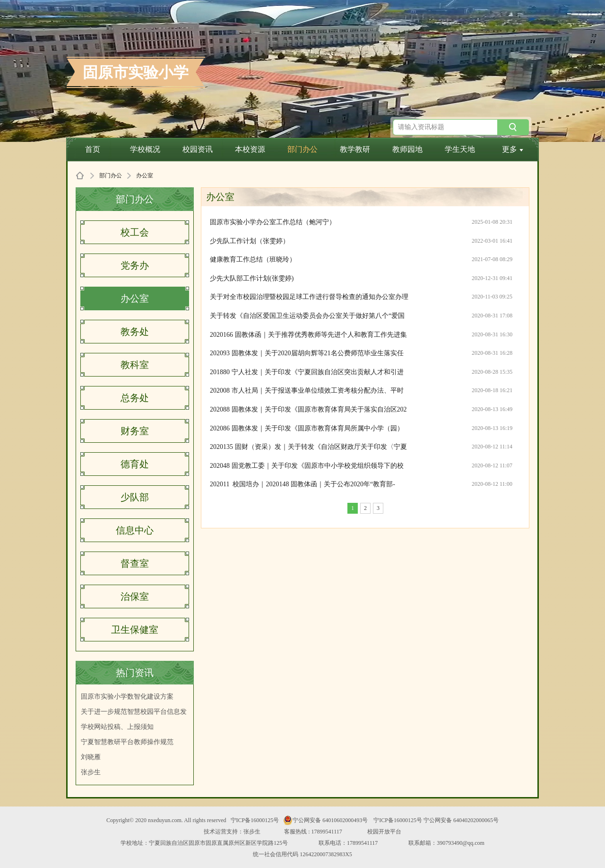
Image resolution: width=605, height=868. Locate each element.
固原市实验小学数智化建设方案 (127, 697)
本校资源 (250, 149)
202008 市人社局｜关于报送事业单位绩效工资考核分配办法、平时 (307, 390)
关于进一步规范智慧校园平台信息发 (134, 712)
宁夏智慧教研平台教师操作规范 (127, 742)
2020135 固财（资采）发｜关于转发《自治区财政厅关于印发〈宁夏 (308, 447)
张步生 (91, 772)
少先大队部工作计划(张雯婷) (252, 278)
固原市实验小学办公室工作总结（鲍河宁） (273, 222)
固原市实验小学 (136, 72)
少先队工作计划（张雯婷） (250, 241)
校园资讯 (198, 149)
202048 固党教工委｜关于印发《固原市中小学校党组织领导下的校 (307, 466)
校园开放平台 (384, 832)
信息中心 (135, 530)
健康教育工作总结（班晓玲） (253, 259)
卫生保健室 (135, 630)
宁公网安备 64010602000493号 (325, 820)
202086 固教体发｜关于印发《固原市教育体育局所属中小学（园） (307, 428)
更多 (513, 149)
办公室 (135, 298)
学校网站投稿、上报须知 (117, 727)
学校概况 (145, 149)
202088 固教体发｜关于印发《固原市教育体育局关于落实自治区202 (308, 409)
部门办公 (302, 149)
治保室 (135, 596)
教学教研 (355, 149)
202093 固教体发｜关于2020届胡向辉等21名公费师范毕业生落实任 (307, 353)
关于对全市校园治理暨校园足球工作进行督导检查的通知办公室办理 (309, 297)
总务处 (135, 398)
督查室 (135, 563)
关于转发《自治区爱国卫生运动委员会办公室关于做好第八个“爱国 (307, 316)
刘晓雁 (91, 757)
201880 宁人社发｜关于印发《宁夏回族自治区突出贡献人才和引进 (307, 372)
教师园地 (407, 149)
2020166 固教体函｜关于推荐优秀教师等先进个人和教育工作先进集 (308, 335)
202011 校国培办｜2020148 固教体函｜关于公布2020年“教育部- (302, 484)
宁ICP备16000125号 (255, 820)
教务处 (135, 332)
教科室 (135, 365)
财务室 (135, 431)
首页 (93, 149)
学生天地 (460, 149)
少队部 (135, 497)
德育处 (135, 464)
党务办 (135, 265)
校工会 (135, 232)
